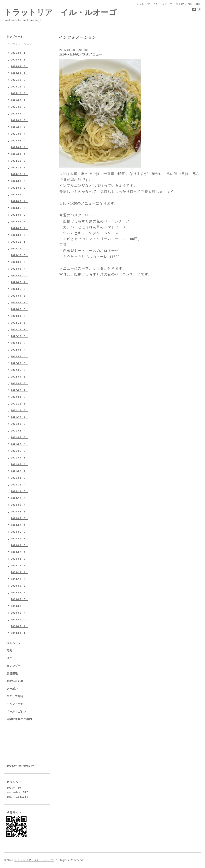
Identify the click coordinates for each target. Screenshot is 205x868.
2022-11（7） (20, 329)
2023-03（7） (20, 302)
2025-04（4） (20, 134)
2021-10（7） (20, 417)
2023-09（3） (20, 262)
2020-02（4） (20, 552)
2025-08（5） (20, 107)
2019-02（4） (20, 626)
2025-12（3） (20, 80)
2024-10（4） (20, 174)
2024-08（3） (20, 188)
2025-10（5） (20, 93)
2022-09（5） (20, 343)
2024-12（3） (20, 161)
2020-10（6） (20, 498)
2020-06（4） (20, 525)
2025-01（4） (20, 154)
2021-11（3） (20, 410)
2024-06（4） (20, 201)
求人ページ (14, 643)
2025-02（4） (20, 147)
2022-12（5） (20, 323)
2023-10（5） (20, 255)
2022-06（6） (20, 363)
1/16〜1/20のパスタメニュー (81, 54)
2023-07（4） (20, 275)
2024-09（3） (20, 181)
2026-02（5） (20, 66)
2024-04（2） (20, 215)
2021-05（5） (20, 451)
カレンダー (14, 666)
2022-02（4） (20, 390)
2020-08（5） (20, 512)
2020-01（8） (20, 559)
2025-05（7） (20, 127)
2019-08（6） (20, 593)
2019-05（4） (20, 613)
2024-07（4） (20, 195)
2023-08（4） (20, 269)
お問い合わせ (15, 681)
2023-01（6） (20, 316)
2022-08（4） (20, 350)
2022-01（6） (20, 397)
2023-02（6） (20, 309)
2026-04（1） (20, 53)
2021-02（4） (20, 471)
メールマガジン (16, 712)
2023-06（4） (20, 282)
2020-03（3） (20, 545)
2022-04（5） (20, 377)
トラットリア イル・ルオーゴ (61, 12)
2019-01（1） (20, 633)
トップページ (15, 37)
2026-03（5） (20, 60)
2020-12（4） (20, 485)
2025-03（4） (20, 141)
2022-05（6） (20, 370)
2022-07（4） (20, 356)
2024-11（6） (20, 168)
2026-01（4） (20, 73)
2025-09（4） (20, 100)
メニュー (12, 658)
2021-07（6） (20, 437)
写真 (9, 651)
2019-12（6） (20, 566)
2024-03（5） (20, 222)
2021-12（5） (20, 404)
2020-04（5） (20, 539)
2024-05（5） (20, 208)
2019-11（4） (20, 572)
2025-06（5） (20, 120)
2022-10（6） (20, 336)
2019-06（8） (20, 606)
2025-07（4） (20, 114)
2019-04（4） (20, 620)
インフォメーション (19, 44)
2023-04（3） (20, 296)
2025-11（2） (20, 87)
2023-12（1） (20, 242)
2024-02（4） (20, 228)
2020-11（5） (20, 491)
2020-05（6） (20, 532)
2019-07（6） (20, 599)
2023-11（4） (20, 248)
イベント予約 (15, 704)
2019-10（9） (20, 579)
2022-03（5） (20, 383)
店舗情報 (12, 673)
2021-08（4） (20, 431)
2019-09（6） (20, 586)
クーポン (12, 689)
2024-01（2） (20, 235)
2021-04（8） (20, 458)
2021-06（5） (20, 444)
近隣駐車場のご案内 (19, 719)
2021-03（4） (20, 464)
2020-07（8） (20, 518)
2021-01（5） (20, 478)
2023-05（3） (20, 289)
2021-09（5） (20, 424)
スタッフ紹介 (15, 696)
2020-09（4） (20, 505)
